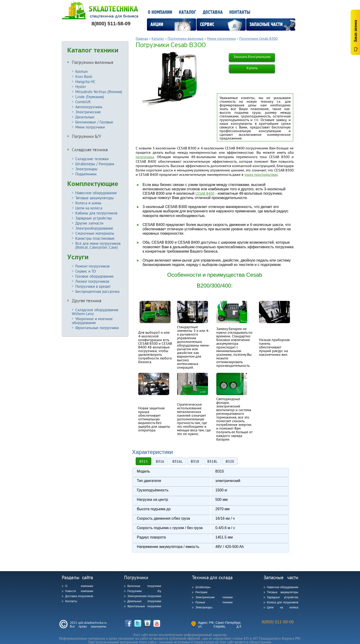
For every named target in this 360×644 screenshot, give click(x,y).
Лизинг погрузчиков (92, 281)
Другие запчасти (89, 223)
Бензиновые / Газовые (94, 122)
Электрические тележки (214, 597)
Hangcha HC (85, 81)
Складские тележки (92, 159)
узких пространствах (261, 174)
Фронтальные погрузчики (97, 328)
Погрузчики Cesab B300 (258, 38)
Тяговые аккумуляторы (94, 198)
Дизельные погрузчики (144, 601)
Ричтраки (201, 592)
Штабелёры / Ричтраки (95, 164)
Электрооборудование (94, 228)
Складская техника (90, 150)
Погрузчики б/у (144, 591)
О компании (160, 12)
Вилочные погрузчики (144, 586)
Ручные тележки (214, 602)
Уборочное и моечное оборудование (92, 321)
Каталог (187, 12)
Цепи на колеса (89, 208)
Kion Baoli (84, 76)
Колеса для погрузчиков (283, 602)
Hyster (81, 87)
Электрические (88, 112)
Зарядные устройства (93, 218)
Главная (142, 38)
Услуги (78, 257)
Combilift (83, 102)
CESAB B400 (205, 193)
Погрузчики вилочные (93, 62)
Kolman (82, 71)
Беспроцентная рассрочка (97, 291)
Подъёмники (86, 174)
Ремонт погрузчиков (92, 266)
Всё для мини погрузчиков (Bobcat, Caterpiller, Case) (96, 245)
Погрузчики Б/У (87, 136)
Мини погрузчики (90, 127)
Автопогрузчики (89, 107)
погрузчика (145, 157)
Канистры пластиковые (95, 238)
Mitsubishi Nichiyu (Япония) (99, 92)
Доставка (213, 12)
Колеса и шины (88, 203)
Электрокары (86, 169)
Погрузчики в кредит (93, 286)
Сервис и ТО (86, 271)
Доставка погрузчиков (79, 596)
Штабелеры (203, 587)
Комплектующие (93, 184)
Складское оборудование (95, 312)
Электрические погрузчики (144, 596)
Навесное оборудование (96, 193)
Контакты (240, 12)
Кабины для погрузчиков (96, 213)
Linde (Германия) (90, 97)
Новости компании (79, 591)
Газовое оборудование (94, 276)
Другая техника (87, 301)
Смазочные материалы (95, 233)
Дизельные (85, 117)
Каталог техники (93, 50)
